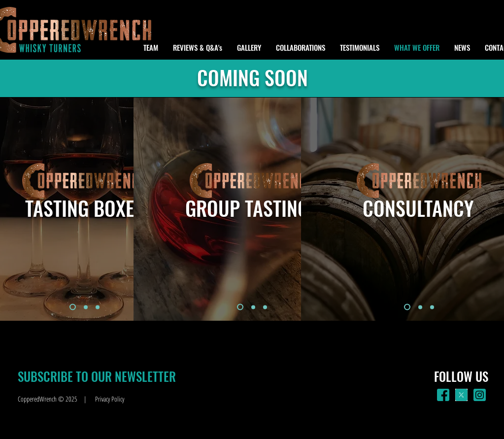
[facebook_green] (443, 395)
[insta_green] (480, 395)
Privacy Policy (110, 399)
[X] (461, 395)
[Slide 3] (98, 307)
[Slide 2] (86, 307)
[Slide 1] (73, 307)
